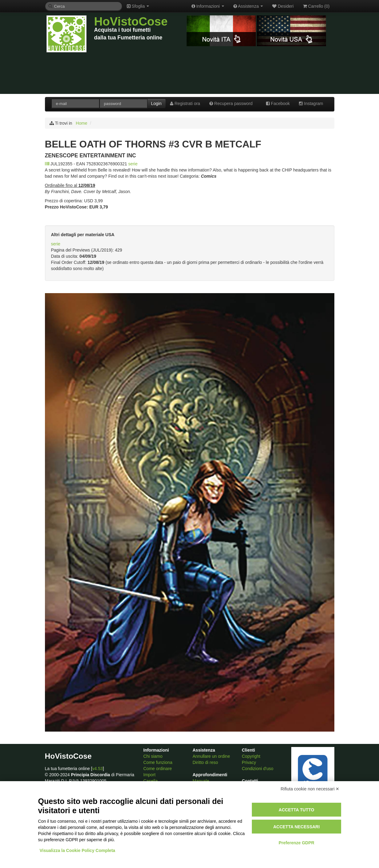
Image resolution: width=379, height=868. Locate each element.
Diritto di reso (205, 762)
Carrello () (316, 6)
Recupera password (231, 103)
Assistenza (248, 6)
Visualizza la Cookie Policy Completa (78, 850)
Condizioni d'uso (258, 769)
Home (81, 123)
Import (150, 775)
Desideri (283, 6)
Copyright (251, 756)
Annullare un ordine (211, 756)
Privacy (249, 762)
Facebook (278, 103)
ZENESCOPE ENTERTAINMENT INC (91, 155)
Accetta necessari (296, 827)
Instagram (311, 103)
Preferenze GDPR (296, 843)
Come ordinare (158, 769)
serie (133, 164)
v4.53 (98, 769)
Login (156, 103)
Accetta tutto (296, 810)
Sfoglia (138, 6)
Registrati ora (185, 103)
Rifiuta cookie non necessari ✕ (310, 789)
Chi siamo (153, 756)
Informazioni (208, 6)
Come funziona (158, 762)
